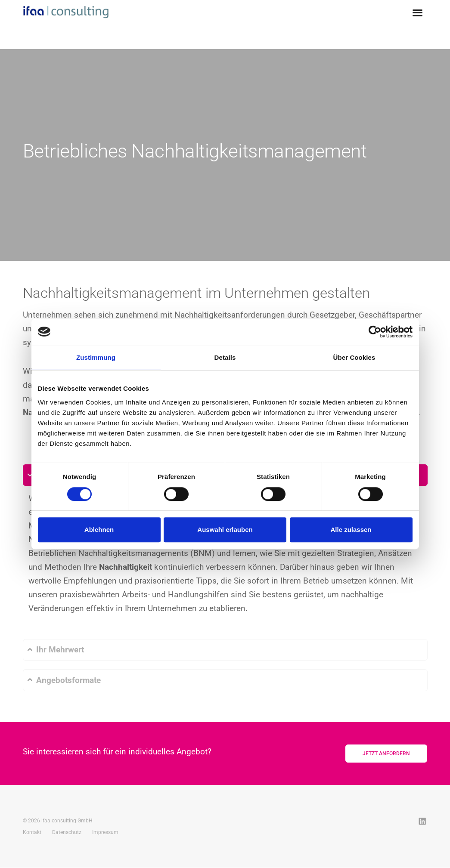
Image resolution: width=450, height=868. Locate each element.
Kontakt (32, 833)
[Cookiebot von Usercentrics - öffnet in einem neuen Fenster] (375, 332)
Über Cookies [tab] (354, 357)
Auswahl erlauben (225, 530)
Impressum (105, 833)
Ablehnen (99, 530)
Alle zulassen (351, 530)
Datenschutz (67, 833)
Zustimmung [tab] (96, 357)
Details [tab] (225, 357)
